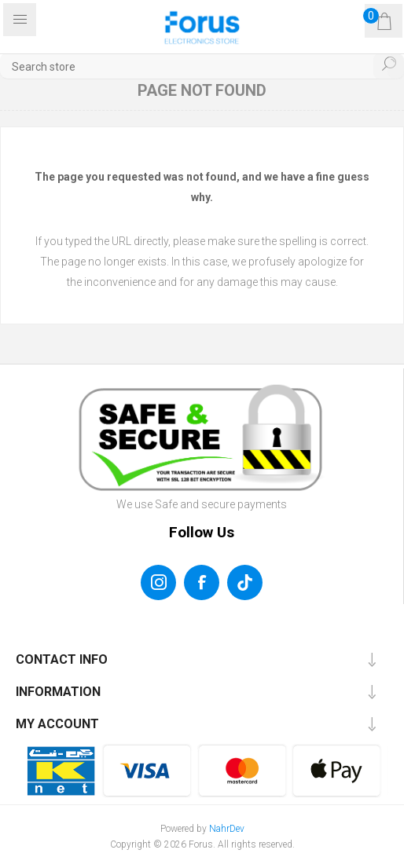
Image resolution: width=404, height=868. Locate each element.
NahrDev (227, 829)
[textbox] (202, 66)
